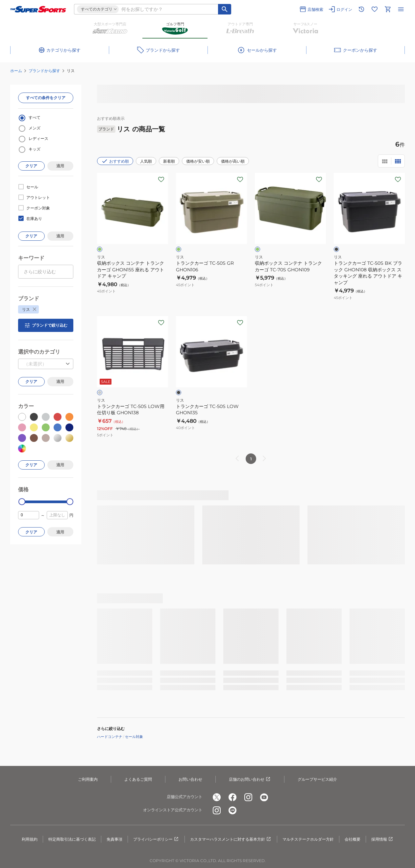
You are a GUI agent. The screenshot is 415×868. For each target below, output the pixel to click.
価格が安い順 (198, 161)
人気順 (146, 161)
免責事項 (114, 839)
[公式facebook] (232, 797)
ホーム (16, 71)
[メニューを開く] (401, 9)
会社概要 (353, 839)
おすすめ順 (115, 161)
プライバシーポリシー (156, 839)
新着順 (169, 161)
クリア (31, 166)
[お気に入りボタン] (161, 179)
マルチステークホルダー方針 (308, 839)
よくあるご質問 (138, 779)
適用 (60, 166)
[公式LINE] (232, 810)
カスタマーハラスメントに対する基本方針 (231, 839)
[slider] (22, 502)
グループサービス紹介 (317, 779)
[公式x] (217, 797)
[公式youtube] (264, 797)
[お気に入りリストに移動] (375, 9)
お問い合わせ (190, 779)
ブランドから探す (44, 71)
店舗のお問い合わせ (250, 779)
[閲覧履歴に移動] (361, 9)
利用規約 (30, 839)
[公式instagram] (248, 797)
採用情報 (382, 839)
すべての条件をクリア (46, 98)
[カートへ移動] (388, 9)
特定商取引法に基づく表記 (72, 839)
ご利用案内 (88, 779)
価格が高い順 (233, 161)
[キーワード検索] (225, 9)
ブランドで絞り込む (46, 325)
